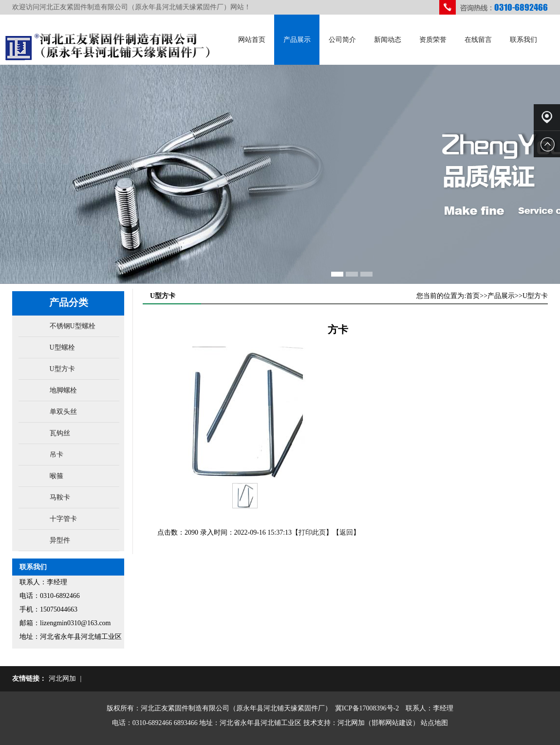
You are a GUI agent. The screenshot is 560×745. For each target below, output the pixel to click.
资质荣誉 (433, 40)
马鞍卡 (60, 497)
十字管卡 (63, 519)
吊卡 (56, 455)
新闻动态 (388, 40)
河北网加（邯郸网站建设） (378, 723)
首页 (473, 296)
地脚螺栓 (63, 390)
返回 (346, 532)
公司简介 (342, 40)
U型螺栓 (62, 347)
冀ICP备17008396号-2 (367, 708)
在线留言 (478, 40)
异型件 (60, 540)
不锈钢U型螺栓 (73, 326)
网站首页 (252, 40)
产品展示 (297, 40)
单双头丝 (63, 412)
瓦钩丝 (60, 433)
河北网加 (62, 679)
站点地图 (434, 723)
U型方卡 (62, 369)
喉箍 (56, 476)
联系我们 (523, 40)
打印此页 (312, 532)
